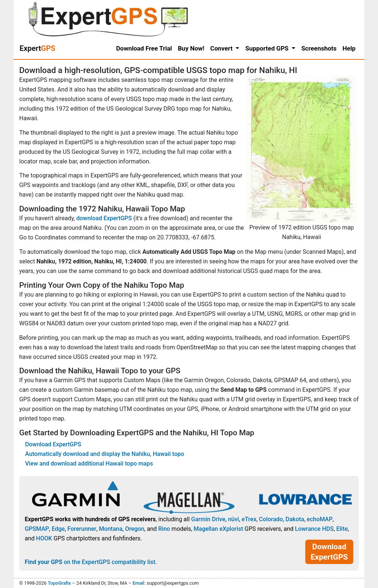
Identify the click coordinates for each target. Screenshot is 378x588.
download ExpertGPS (104, 218)
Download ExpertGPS (53, 444)
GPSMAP (37, 529)
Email (138, 583)
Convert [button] (222, 48)
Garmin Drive (208, 519)
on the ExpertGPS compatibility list (90, 562)
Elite (342, 529)
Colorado (271, 519)
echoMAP (320, 519)
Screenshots (319, 48)
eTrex (249, 519)
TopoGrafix (59, 583)
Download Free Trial (144, 48)
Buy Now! (191, 48)
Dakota (295, 519)
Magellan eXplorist (219, 529)
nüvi (234, 519)
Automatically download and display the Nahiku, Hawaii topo (105, 454)
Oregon (135, 529)
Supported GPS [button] (267, 48)
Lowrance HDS (314, 529)
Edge (58, 529)
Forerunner (82, 529)
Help (349, 48)
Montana (111, 529)
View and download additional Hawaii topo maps (89, 464)
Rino (164, 529)
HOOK (44, 538)
